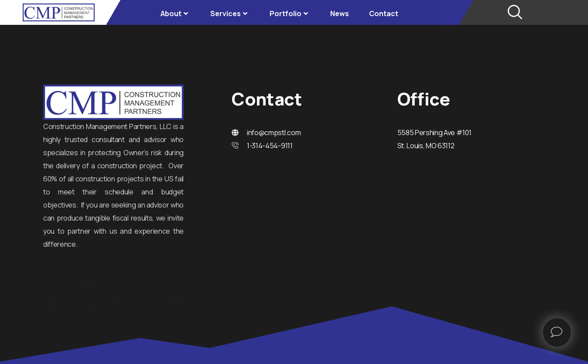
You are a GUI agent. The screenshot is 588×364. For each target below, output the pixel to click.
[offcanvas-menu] (571, 331)
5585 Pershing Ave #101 (434, 133)
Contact (384, 14)
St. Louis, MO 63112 (426, 146)
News (340, 14)
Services (230, 14)
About (175, 14)
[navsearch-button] (514, 13)
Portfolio (290, 14)
